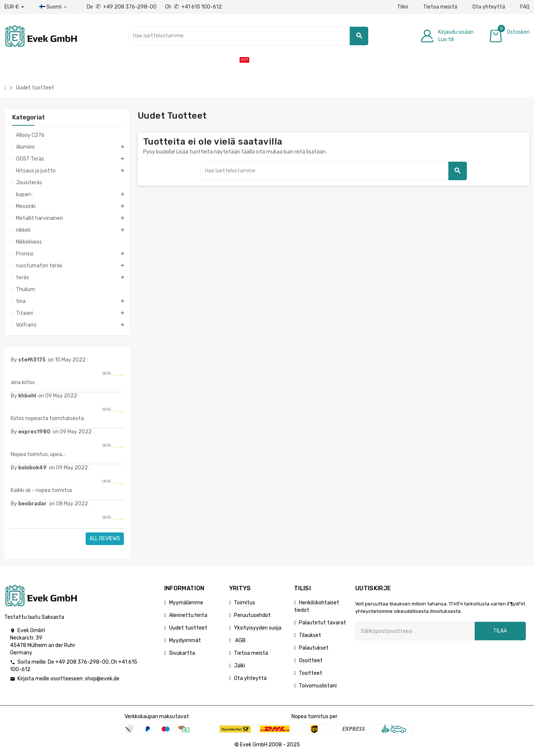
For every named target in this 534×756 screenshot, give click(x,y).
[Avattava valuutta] (14, 7)
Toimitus (245, 603)
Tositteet (311, 673)
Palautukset (314, 648)
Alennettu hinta (188, 615)
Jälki (240, 666)
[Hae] (248, 36)
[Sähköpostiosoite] (415, 631)
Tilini (403, 7)
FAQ (525, 7)
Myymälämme (186, 603)
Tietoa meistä (440, 7)
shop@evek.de (102, 679)
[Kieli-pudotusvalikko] (54, 7)
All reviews (105, 539)
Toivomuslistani (318, 686)
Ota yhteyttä (489, 7)
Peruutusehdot (252, 615)
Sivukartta (182, 653)
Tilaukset (310, 635)
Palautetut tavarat (322, 623)
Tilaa (500, 631)
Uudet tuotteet (188, 628)
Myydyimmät (185, 641)
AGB (240, 641)
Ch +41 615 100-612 (193, 7)
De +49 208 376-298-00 (122, 7)
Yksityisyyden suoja (258, 628)
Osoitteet (311, 661)
